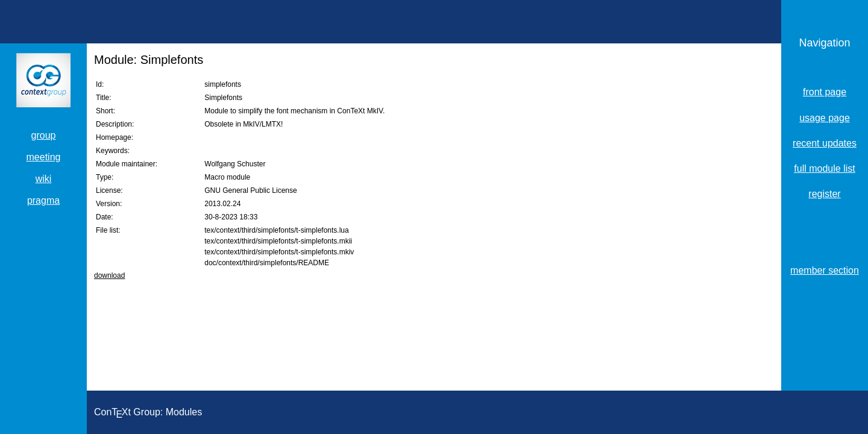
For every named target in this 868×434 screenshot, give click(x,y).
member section (825, 270)
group (44, 135)
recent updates (825, 143)
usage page (825, 118)
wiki (44, 179)
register (824, 194)
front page (825, 92)
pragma (43, 200)
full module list (824, 168)
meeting (44, 157)
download (109, 275)
